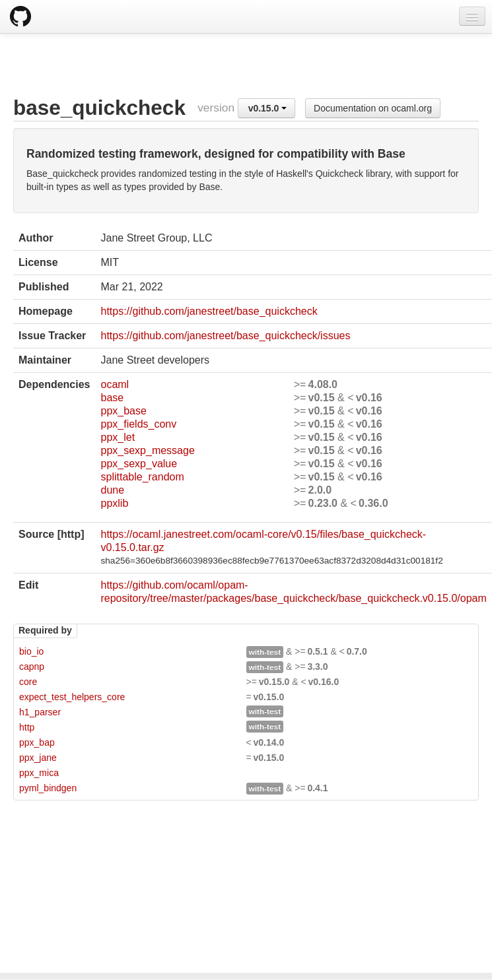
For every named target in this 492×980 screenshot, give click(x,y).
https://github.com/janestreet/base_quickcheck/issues (225, 336)
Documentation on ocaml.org (373, 108)
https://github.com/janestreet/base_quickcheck (209, 311)
